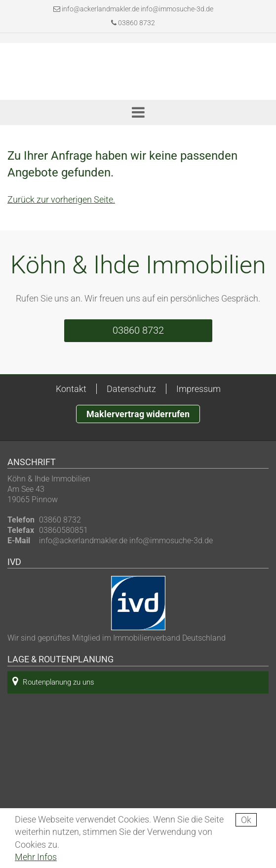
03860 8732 (133, 23)
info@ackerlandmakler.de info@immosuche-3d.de (138, 9)
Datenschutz (131, 389)
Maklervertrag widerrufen (138, 414)
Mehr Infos (36, 857)
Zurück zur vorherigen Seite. (61, 199)
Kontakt (71, 389)
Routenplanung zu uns (53, 681)
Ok (246, 820)
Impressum (198, 389)
